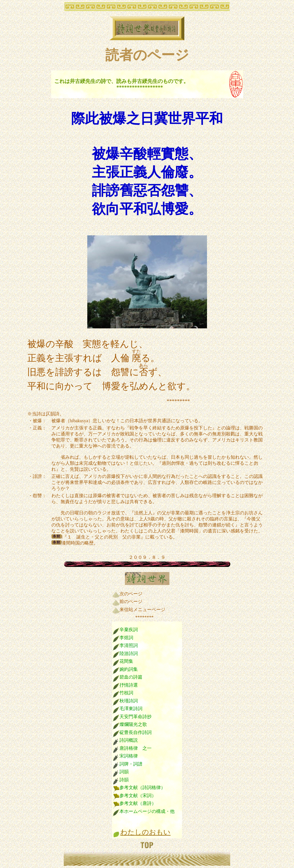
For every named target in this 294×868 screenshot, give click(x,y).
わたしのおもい (145, 832)
